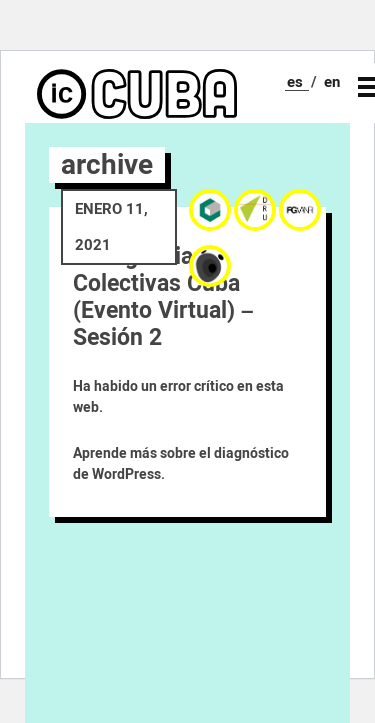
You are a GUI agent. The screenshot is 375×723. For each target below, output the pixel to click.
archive (107, 164)
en (332, 82)
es (295, 82)
